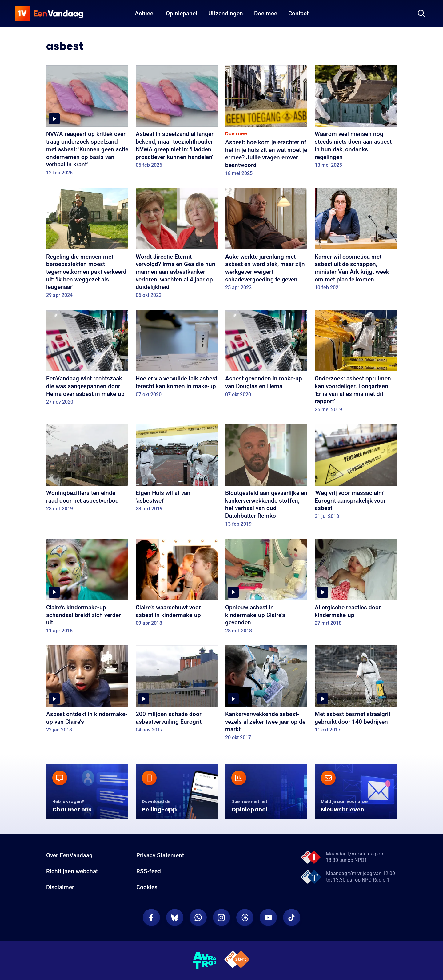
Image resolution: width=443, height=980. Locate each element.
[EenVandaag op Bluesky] (175, 918)
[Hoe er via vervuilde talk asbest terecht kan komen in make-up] (177, 356)
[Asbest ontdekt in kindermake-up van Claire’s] (87, 691)
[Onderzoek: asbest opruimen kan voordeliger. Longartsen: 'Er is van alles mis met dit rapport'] (356, 363)
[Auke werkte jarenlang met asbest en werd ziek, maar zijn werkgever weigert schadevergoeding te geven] (266, 241)
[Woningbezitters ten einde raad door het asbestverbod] (87, 470)
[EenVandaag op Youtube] (268, 918)
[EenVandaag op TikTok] (292, 918)
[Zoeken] (421, 14)
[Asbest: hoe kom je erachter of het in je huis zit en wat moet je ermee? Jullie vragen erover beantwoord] (266, 123)
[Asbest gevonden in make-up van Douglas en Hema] (266, 356)
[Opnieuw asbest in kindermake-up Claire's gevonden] (266, 588)
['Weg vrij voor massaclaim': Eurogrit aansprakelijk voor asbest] (356, 474)
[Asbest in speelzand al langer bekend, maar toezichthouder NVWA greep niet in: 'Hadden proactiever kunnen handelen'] (177, 119)
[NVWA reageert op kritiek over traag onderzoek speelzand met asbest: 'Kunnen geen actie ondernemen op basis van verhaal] (87, 122)
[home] (49, 14)
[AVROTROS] (205, 961)
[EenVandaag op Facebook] (151, 918)
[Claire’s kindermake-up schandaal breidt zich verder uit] (87, 588)
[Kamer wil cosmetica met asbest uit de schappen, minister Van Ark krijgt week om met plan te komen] (356, 241)
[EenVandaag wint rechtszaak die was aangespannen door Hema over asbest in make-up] (87, 359)
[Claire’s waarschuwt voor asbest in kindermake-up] (177, 584)
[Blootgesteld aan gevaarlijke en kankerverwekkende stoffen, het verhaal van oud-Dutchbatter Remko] (266, 478)
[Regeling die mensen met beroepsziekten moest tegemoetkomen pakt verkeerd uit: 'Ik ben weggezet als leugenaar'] (87, 245)
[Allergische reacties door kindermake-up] (356, 584)
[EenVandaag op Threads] (245, 918)
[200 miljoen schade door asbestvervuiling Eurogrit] (177, 691)
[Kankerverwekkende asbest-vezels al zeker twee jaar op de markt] (266, 695)
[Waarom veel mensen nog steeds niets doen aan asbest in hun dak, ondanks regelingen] (356, 119)
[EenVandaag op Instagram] (221, 918)
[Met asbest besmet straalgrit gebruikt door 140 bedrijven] (356, 691)
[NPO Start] (237, 960)
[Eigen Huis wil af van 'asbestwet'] (177, 470)
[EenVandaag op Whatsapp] (198, 918)
